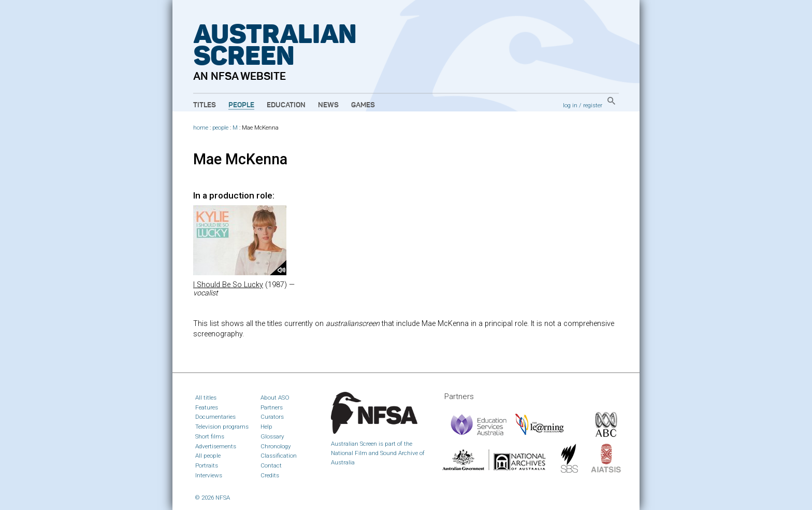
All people (208, 456)
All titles (206, 398)
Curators (272, 417)
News (328, 105)
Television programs (222, 427)
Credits (270, 475)
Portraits (207, 465)
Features (207, 407)
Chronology (276, 446)
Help (266, 427)
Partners (272, 407)
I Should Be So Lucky (228, 285)
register (593, 105)
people (220, 128)
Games (363, 105)
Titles (205, 105)
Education (286, 105)
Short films (210, 436)
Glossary (272, 436)
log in (570, 105)
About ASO (275, 398)
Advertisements (216, 446)
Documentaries (215, 417)
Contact (271, 465)
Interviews (209, 475)
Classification (279, 456)
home (201, 128)
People (241, 105)
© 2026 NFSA (213, 498)
